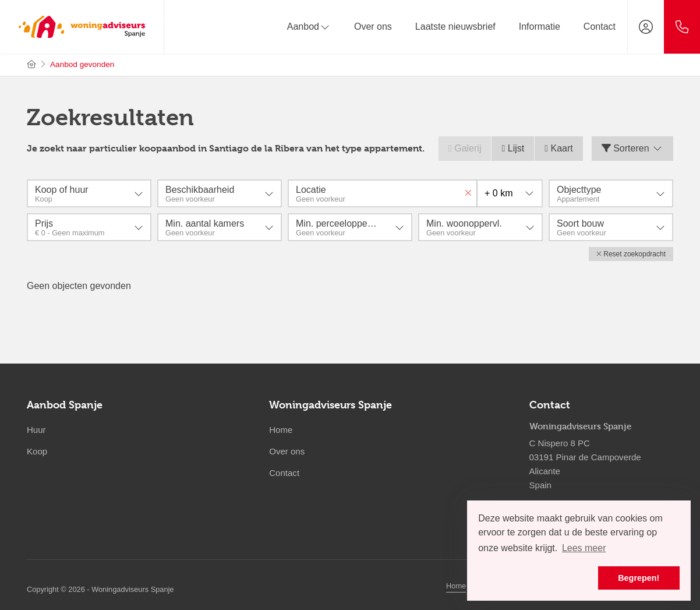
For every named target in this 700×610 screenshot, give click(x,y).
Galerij (465, 148)
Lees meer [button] (584, 548)
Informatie (540, 27)
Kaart (559, 148)
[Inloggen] (646, 27)
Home (456, 585)
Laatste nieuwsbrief (455, 27)
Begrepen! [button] (639, 578)
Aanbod (309, 27)
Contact (600, 27)
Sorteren (632, 148)
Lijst (513, 148)
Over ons (373, 27)
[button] (631, 254)
